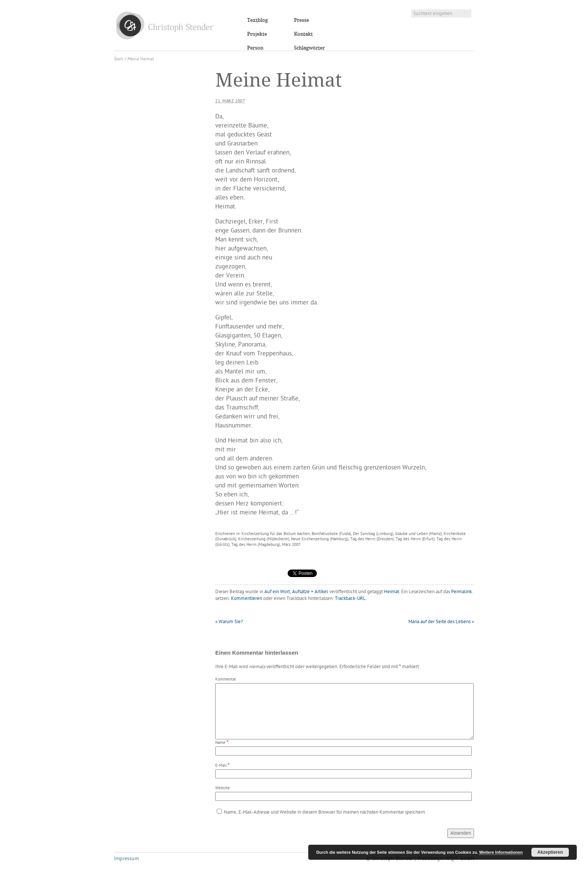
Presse (301, 20)
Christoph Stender (165, 25)
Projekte (257, 34)
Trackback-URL (350, 599)
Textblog (257, 20)
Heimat (391, 592)
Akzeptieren (550, 852)
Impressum (126, 859)
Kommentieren (247, 599)
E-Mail (221, 766)
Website (223, 788)
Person (255, 48)
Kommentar (226, 680)
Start (118, 59)
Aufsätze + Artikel (310, 592)
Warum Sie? (229, 622)
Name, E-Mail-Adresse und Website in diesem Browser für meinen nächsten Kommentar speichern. (325, 812)
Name (220, 743)
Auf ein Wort (277, 592)
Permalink (461, 592)
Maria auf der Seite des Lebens (441, 622)
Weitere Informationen (501, 852)
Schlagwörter (309, 48)
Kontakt (303, 34)
